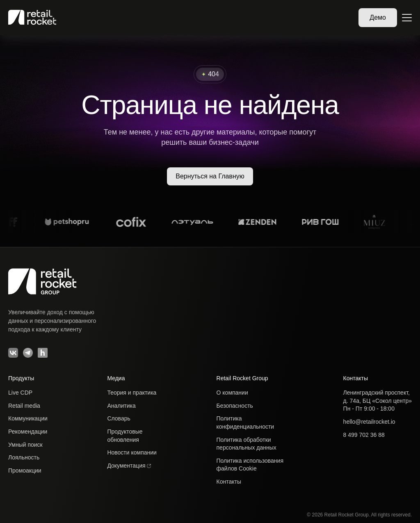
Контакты (229, 482)
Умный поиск (25, 445)
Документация (129, 466)
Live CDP (20, 393)
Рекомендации (28, 432)
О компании (232, 393)
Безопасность (235, 406)
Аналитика (121, 406)
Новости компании (132, 452)
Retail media (24, 406)
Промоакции (25, 470)
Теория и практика (132, 393)
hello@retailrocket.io (369, 422)
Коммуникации (28, 418)
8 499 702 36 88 (364, 435)
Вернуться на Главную (210, 176)
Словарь (119, 418)
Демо (378, 17)
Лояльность (24, 457)
